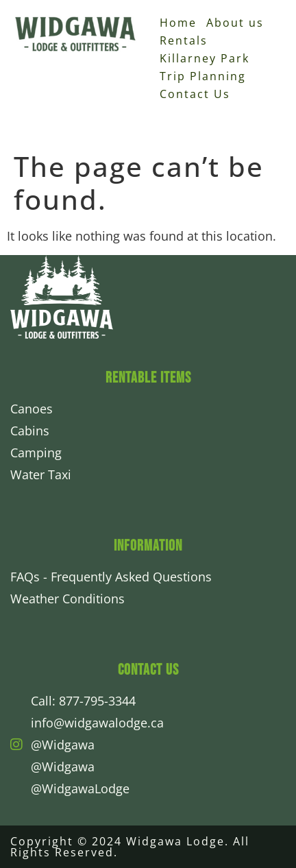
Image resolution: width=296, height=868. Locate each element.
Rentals (184, 40)
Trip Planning (203, 76)
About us (235, 23)
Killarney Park (205, 58)
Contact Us (195, 94)
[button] (279, 107)
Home (178, 23)
